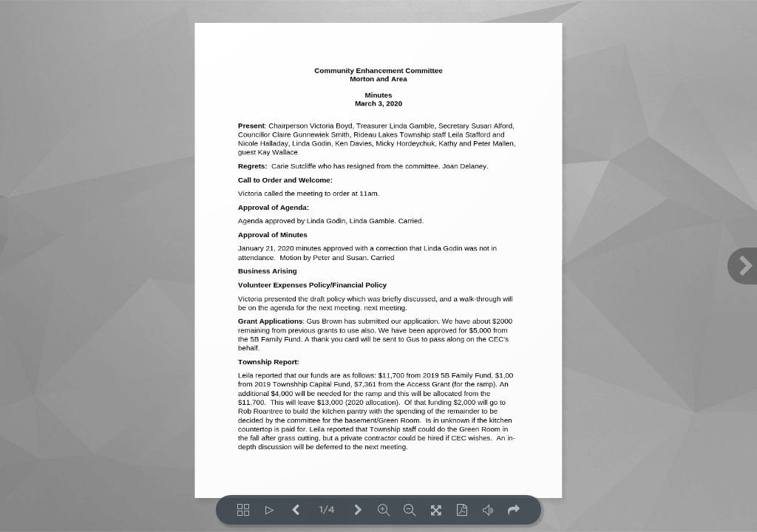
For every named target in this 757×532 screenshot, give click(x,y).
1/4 (327, 510)
